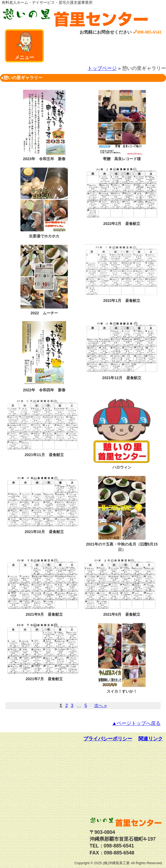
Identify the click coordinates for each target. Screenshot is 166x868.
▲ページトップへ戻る (136, 723)
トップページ (102, 68)
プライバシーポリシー (108, 739)
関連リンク (151, 739)
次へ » (100, 706)
